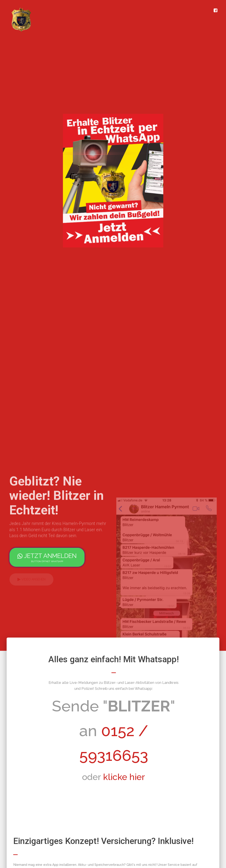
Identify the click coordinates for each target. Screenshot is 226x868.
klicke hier (124, 777)
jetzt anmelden (47, 557)
